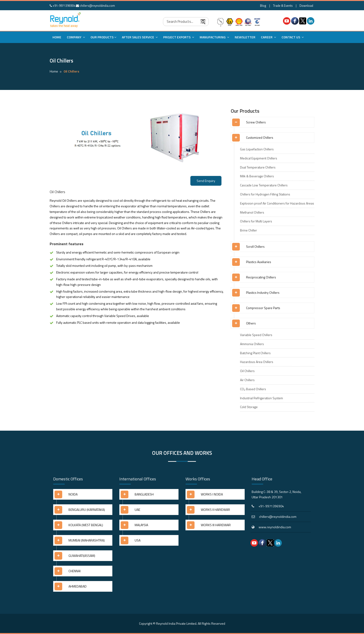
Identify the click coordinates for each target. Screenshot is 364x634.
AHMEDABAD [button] (78, 586)
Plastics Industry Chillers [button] (263, 292)
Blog (263, 6)
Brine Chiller (249, 230)
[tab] (273, 124)
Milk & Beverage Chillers (257, 176)
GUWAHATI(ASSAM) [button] (82, 556)
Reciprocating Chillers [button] (261, 277)
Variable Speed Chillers (256, 335)
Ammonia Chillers (252, 344)
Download (306, 6)
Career (268, 37)
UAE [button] (137, 510)
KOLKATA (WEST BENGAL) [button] (86, 525)
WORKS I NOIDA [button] (212, 494)
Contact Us (293, 37)
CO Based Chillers (253, 389)
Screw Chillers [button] (256, 122)
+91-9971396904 (62, 6)
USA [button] (138, 540)
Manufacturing (214, 37)
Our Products (103, 37)
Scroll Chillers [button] (255, 246)
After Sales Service (140, 37)
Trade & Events (283, 6)
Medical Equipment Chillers (259, 158)
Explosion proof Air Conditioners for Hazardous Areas (277, 203)
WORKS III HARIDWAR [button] (216, 525)
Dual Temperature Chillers (258, 167)
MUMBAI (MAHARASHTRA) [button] (87, 540)
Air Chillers (247, 380)
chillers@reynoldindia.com (95, 6)
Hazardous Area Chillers (257, 362)
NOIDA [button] (73, 494)
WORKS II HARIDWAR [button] (215, 510)
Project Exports (179, 37)
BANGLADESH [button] (144, 494)
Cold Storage (249, 407)
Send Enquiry (206, 181)
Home (57, 37)
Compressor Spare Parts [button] (263, 308)
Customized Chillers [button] (260, 137)
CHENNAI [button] (75, 571)
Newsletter (245, 37)
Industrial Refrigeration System (262, 398)
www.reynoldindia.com (275, 527)
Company (76, 37)
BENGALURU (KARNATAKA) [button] (87, 510)
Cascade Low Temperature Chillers (264, 185)
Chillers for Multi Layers (256, 221)
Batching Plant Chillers (255, 353)
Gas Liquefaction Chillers (257, 149)
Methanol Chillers (252, 212)
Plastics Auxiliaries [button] (259, 262)
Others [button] (251, 323)
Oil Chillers (247, 371)
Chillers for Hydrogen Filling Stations (265, 194)
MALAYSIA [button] (141, 525)
